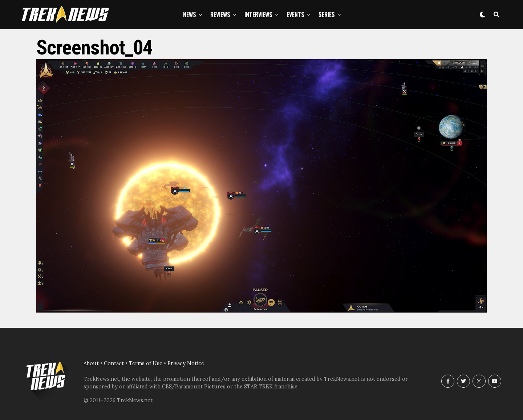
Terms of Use (146, 363)
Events (295, 15)
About (91, 363)
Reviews (220, 15)
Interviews (258, 15)
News (190, 15)
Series (327, 15)
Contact (114, 363)
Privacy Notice (186, 363)
